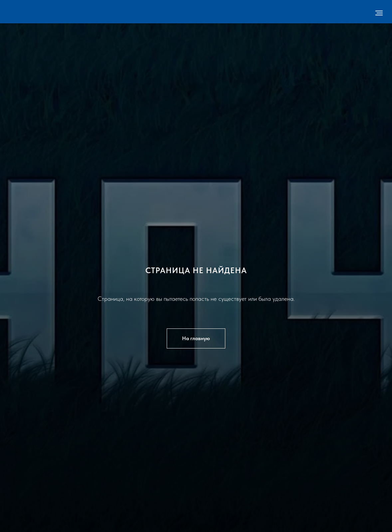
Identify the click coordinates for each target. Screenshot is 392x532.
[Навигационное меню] (379, 13)
